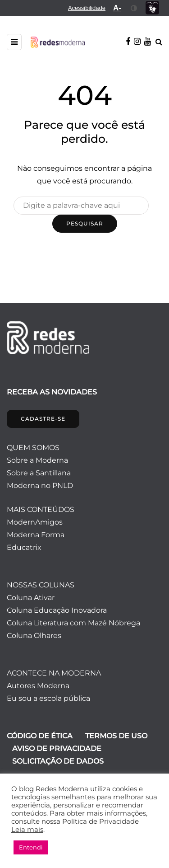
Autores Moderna (38, 686)
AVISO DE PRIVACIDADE (57, 748)
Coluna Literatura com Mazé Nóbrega (73, 623)
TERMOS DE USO (116, 736)
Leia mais (27, 830)
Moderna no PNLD (40, 486)
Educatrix (24, 547)
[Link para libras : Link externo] (152, 8)
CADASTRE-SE (43, 419)
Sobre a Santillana (39, 473)
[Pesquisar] (81, 206)
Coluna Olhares (34, 636)
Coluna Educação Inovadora (57, 610)
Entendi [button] (31, 847)
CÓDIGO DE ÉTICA (40, 736)
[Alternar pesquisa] (159, 42)
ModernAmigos (35, 522)
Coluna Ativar (31, 598)
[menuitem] (87, 8)
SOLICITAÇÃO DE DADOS (58, 761)
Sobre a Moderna (37, 460)
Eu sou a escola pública (48, 698)
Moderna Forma (36, 535)
